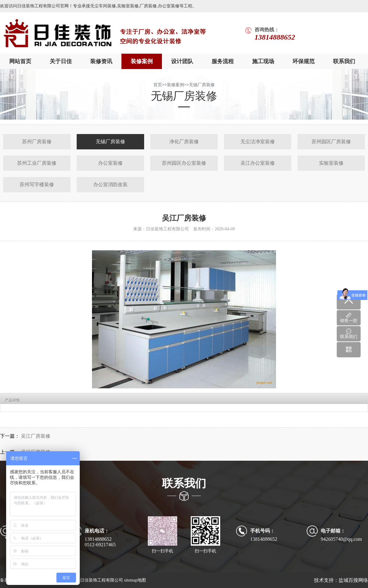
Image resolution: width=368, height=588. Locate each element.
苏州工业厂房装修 (37, 163)
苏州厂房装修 (37, 142)
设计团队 (182, 61)
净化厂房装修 (184, 142)
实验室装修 (331, 163)
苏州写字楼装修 (37, 184)
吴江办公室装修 (258, 163)
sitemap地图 (135, 580)
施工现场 (263, 61)
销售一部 (349, 318)
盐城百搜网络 (353, 580)
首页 (158, 85)
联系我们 (344, 61)
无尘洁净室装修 (258, 142)
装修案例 (142, 61)
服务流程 (223, 61)
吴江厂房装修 (35, 436)
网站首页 (20, 61)
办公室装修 (110, 163)
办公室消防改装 (110, 184)
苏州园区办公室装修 (184, 163)
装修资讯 (101, 61)
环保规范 (304, 61)
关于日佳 (61, 61)
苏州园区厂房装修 (331, 142)
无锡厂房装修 (202, 85)
